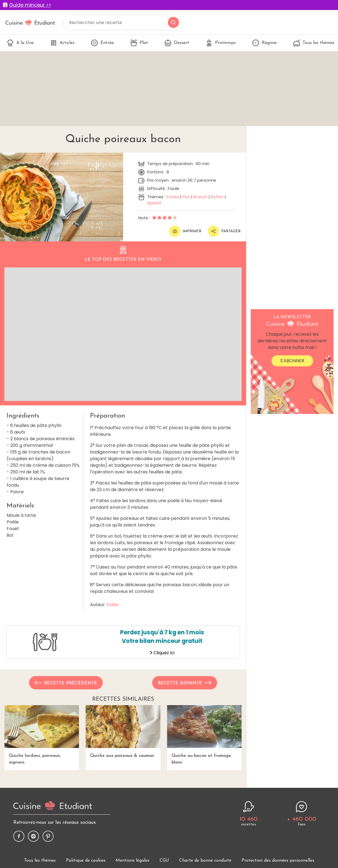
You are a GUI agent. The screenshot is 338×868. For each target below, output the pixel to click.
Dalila (113, 605)
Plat (139, 43)
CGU (164, 861)
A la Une (20, 43)
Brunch (200, 197)
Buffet (217, 197)
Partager (224, 231)
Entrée (102, 43)
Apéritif (154, 203)
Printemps (221, 43)
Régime (265, 43)
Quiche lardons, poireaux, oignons (42, 735)
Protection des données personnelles (278, 861)
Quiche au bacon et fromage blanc (204, 735)
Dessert (177, 43)
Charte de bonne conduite (205, 861)
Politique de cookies (86, 861)
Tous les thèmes (314, 43)
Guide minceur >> (30, 5)
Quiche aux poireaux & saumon (123, 732)
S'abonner (292, 361)
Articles (62, 43)
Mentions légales (133, 861)
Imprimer (185, 231)
